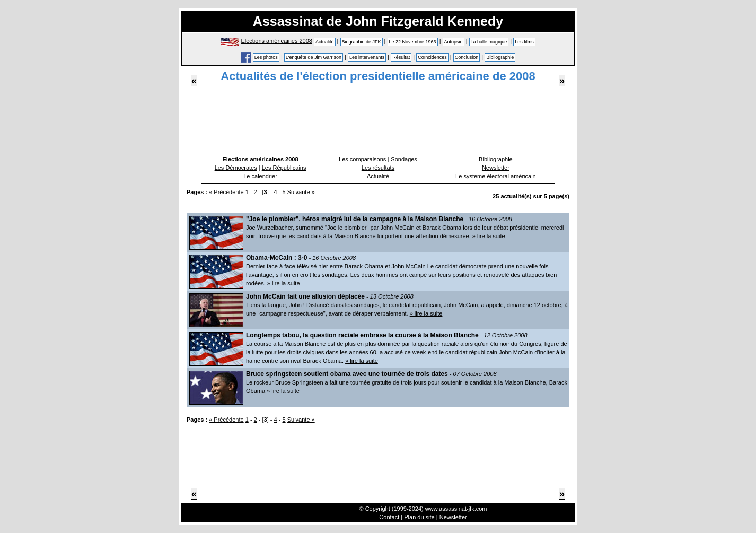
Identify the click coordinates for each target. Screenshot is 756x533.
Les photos (266, 57)
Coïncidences (432, 57)
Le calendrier (260, 176)
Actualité (325, 42)
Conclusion (467, 57)
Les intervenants (367, 57)
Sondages (404, 159)
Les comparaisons (362, 159)
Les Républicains (284, 168)
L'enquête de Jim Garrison (314, 57)
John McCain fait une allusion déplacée (305, 296)
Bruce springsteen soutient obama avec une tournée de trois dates (347, 374)
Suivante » (301, 192)
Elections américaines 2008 (276, 41)
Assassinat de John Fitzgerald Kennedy (378, 21)
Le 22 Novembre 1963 (413, 42)
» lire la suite (489, 236)
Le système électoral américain (496, 176)
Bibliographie (500, 57)
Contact (389, 517)
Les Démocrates (236, 168)
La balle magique (489, 42)
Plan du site (419, 517)
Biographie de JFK (362, 42)
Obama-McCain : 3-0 (276, 258)
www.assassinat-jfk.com (456, 509)
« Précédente (226, 192)
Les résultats (378, 168)
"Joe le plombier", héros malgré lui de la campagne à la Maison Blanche (355, 219)
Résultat (401, 57)
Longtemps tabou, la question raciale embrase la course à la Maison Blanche (362, 335)
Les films (524, 42)
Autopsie (454, 42)
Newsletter (496, 168)
